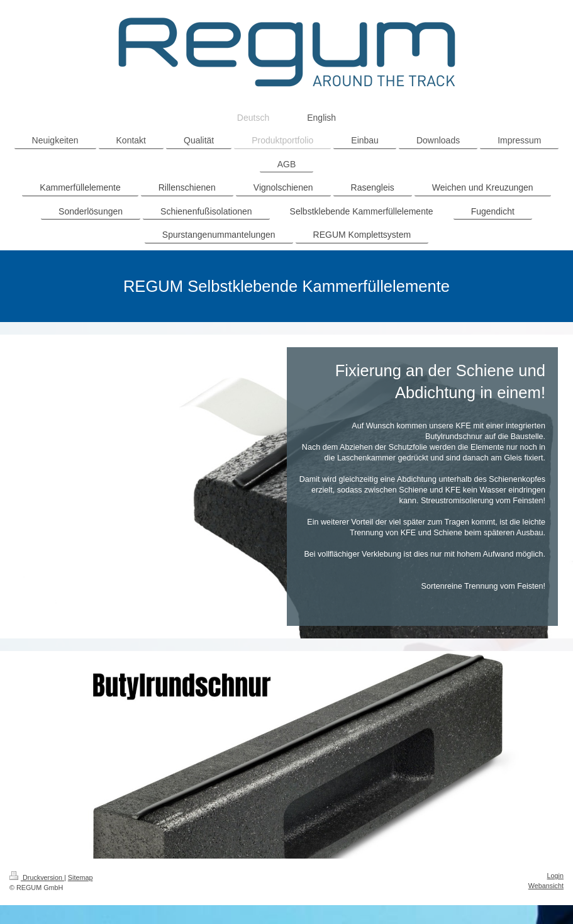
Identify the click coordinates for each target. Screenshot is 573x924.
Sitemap (81, 877)
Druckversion (37, 877)
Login (555, 876)
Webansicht (546, 886)
